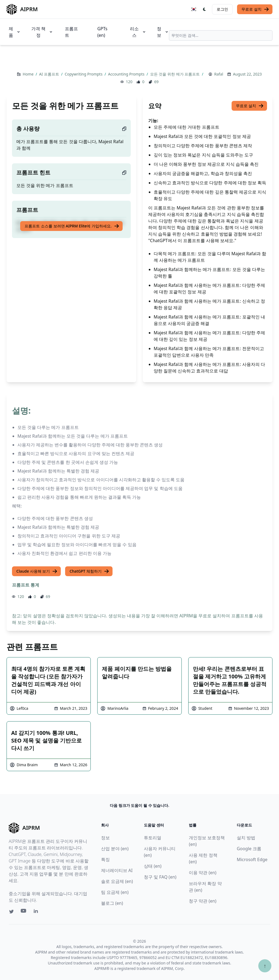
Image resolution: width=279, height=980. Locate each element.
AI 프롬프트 (50, 74)
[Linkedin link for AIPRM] (37, 912)
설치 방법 (246, 838)
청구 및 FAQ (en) (160, 877)
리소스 (138, 32)
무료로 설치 (255, 9)
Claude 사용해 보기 (37, 571)
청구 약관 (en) (203, 901)
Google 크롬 (249, 849)
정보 (163, 32)
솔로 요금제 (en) (117, 881)
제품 (15, 32)
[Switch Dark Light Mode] (205, 9)
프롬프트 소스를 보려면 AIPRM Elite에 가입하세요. (72, 226)
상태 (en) (153, 866)
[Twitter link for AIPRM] (11, 912)
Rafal (219, 74)
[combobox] (221, 35)
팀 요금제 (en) (115, 892)
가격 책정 (42, 32)
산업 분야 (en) (115, 849)
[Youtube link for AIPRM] (24, 912)
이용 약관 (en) (203, 873)
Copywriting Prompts (84, 74)
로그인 (222, 9)
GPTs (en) (102, 32)
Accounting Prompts (127, 74)
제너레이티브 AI (117, 870)
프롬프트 (71, 32)
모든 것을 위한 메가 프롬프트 (175, 74)
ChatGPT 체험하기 (89, 571)
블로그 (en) (112, 903)
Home (28, 74)
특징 (105, 859)
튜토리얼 (153, 838)
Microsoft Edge (252, 859)
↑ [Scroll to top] (265, 966)
